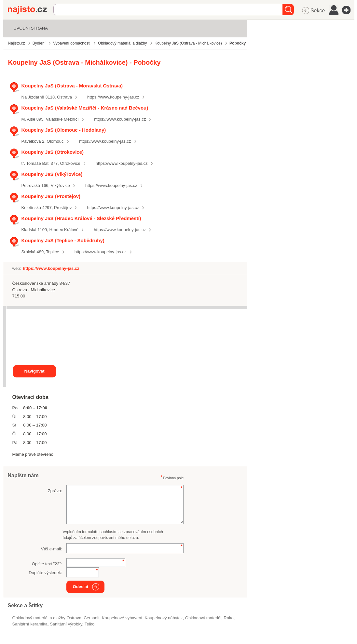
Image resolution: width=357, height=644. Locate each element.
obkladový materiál (203, 618)
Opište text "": (47, 564)
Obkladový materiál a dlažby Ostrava (47, 618)
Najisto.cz (31, 10)
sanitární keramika (30, 624)
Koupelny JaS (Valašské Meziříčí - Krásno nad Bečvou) (85, 108)
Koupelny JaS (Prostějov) (51, 196)
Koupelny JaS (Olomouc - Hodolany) (64, 130)
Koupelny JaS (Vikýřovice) (52, 174)
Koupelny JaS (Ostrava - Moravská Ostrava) (72, 86)
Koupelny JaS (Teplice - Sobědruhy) (63, 240)
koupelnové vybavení (122, 618)
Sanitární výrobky (66, 624)
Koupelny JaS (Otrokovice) (53, 152)
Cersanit (91, 618)
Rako (228, 618)
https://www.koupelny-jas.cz (113, 97)
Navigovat (34, 371)
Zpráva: (55, 491)
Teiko (89, 624)
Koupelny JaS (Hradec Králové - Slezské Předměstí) (81, 218)
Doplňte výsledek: (45, 573)
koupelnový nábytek (164, 618)
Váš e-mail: (52, 549)
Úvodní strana (31, 28)
